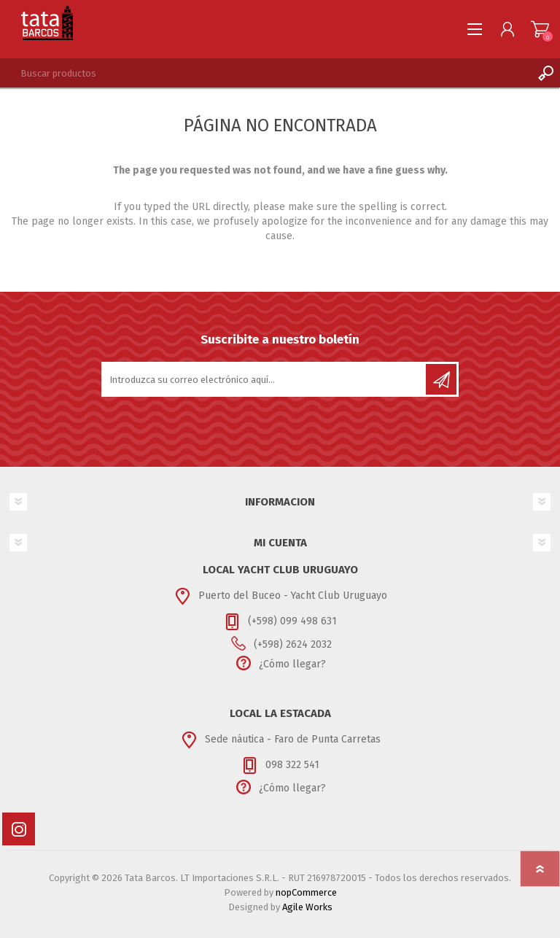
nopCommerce (306, 892)
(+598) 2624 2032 (293, 644)
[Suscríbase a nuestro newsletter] (265, 379)
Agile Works (307, 907)
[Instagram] (19, 829)
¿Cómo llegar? (292, 664)
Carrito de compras (540, 29)
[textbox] (265, 73)
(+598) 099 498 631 (292, 621)
